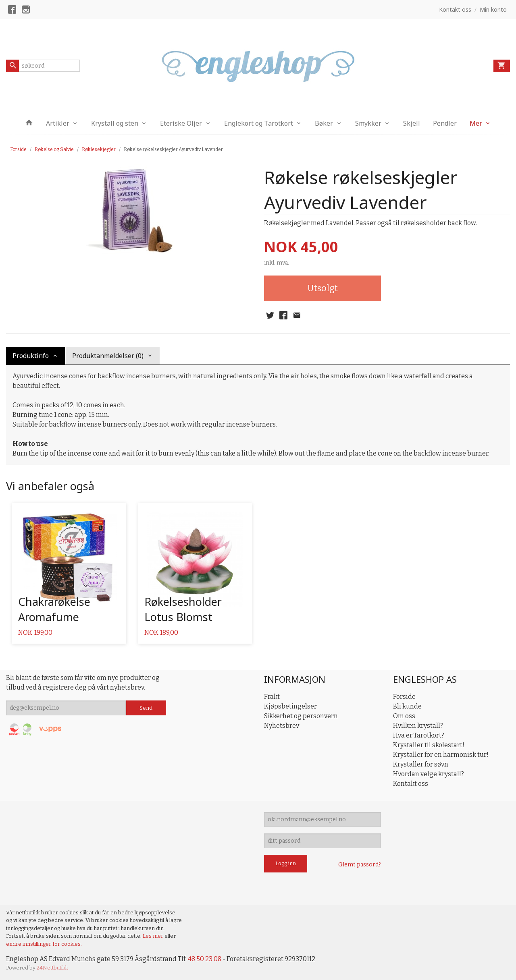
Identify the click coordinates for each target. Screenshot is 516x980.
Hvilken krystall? (418, 726)
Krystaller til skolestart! (429, 745)
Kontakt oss (411, 784)
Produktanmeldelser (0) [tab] (108, 356)
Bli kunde (407, 706)
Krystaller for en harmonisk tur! (441, 755)
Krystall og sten (115, 123)
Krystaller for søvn (421, 764)
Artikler (58, 123)
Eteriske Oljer (181, 123)
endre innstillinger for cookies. (44, 944)
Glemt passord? (360, 865)
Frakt (272, 697)
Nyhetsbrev (282, 726)
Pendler (445, 123)
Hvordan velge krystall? (429, 774)
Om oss (404, 716)
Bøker (324, 123)
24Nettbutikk (52, 968)
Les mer (154, 936)
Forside (18, 149)
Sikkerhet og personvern (301, 716)
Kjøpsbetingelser (290, 706)
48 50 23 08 (205, 959)
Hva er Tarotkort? (419, 735)
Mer (476, 123)
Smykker (368, 123)
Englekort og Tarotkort (259, 123)
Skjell (412, 123)
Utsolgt (322, 288)
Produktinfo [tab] (31, 356)
